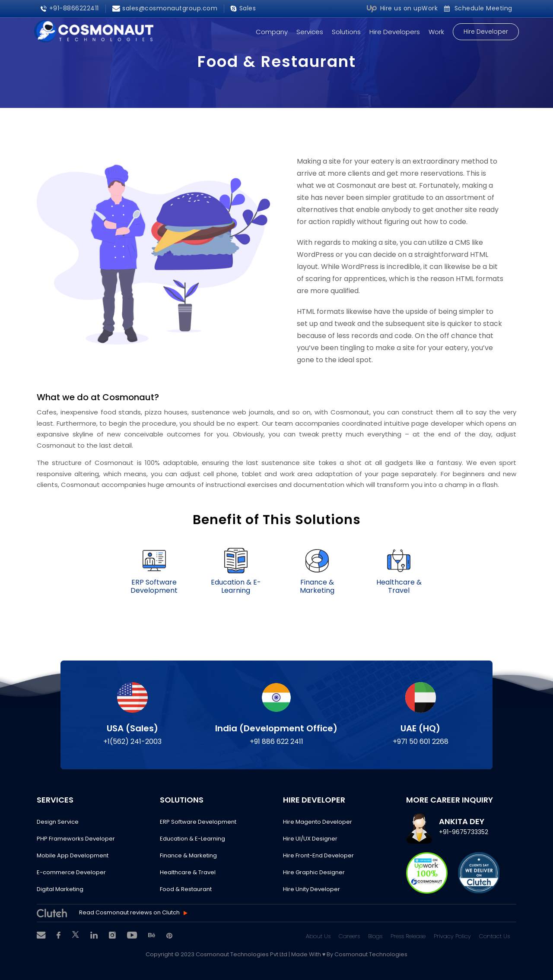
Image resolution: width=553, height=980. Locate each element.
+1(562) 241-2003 (132, 741)
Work (436, 32)
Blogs (375, 936)
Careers (349, 936)
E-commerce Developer (71, 872)
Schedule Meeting (478, 8)
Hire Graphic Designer (314, 872)
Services (310, 32)
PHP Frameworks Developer (76, 839)
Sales (243, 8)
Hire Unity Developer (311, 889)
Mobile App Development (73, 855)
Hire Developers (395, 32)
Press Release (408, 936)
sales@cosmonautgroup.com (165, 8)
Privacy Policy (452, 936)
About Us (318, 936)
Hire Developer (486, 32)
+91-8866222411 (70, 8)
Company (272, 32)
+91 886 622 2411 (276, 741)
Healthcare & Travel (188, 872)
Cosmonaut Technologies (371, 954)
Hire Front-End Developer (318, 855)
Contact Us (494, 936)
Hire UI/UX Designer (310, 839)
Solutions (346, 32)
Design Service (58, 822)
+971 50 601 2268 (421, 741)
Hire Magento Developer (318, 822)
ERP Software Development (198, 822)
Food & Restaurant (186, 889)
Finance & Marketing (188, 855)
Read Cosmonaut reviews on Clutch (129, 913)
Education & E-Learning (192, 839)
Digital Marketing (60, 889)
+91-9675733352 (464, 832)
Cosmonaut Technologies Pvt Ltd (242, 954)
